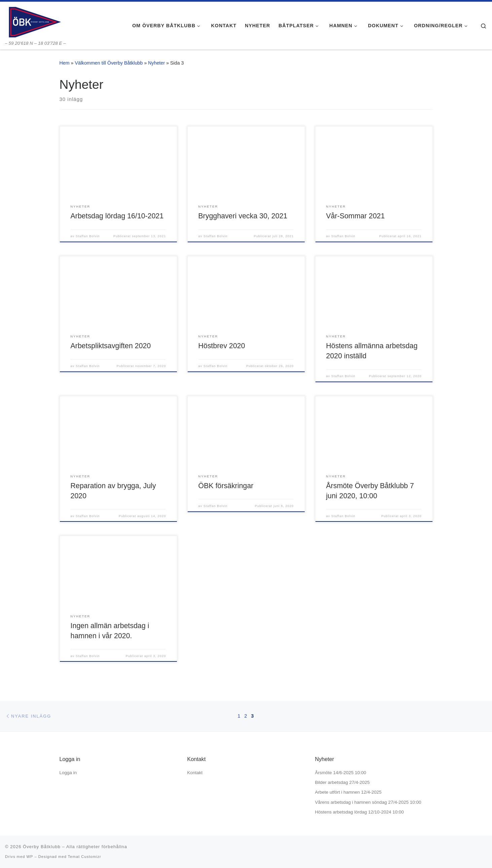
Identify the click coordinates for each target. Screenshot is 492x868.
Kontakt (195, 773)
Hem (65, 63)
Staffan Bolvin (88, 236)
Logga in (68, 773)
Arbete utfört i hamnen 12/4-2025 (348, 792)
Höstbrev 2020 (222, 346)
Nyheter (156, 63)
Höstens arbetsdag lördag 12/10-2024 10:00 (359, 812)
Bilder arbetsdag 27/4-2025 (343, 782)
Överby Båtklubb (42, 847)
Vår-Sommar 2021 (356, 216)
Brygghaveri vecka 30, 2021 (243, 216)
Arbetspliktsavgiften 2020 (111, 346)
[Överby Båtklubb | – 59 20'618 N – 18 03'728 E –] (34, 21)
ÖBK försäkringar (226, 486)
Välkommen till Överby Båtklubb (109, 63)
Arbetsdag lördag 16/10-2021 (117, 216)
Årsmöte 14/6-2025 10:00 (341, 773)
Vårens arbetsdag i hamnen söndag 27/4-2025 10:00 (368, 802)
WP (30, 857)
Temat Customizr (85, 857)
